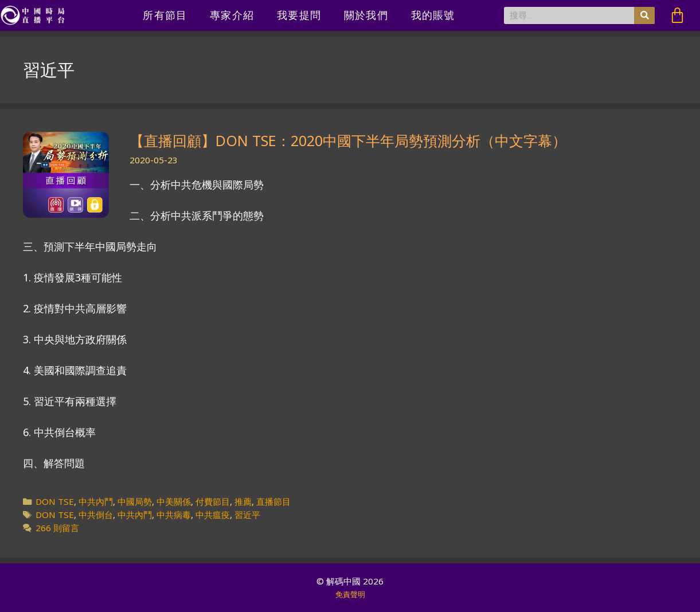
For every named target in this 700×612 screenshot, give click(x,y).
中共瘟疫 (213, 515)
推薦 (243, 501)
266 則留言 (57, 528)
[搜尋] (644, 15)
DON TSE (55, 501)
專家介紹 (232, 15)
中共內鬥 (96, 501)
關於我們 (366, 15)
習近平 (247, 515)
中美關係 (174, 501)
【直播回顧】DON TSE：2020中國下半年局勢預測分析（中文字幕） (348, 140)
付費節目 (213, 501)
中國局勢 (135, 501)
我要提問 (299, 15)
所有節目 (165, 15)
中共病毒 (174, 515)
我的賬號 (433, 15)
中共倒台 (96, 515)
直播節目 (273, 501)
